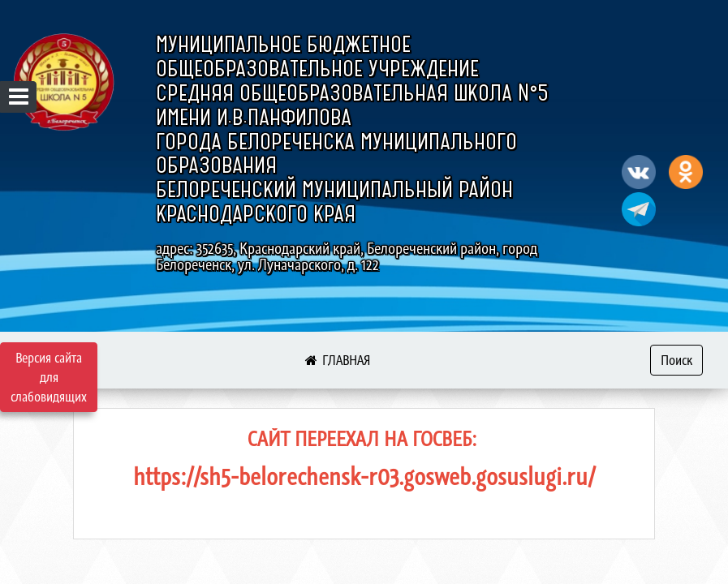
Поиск (676, 360)
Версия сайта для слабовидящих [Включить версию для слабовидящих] (49, 377)
